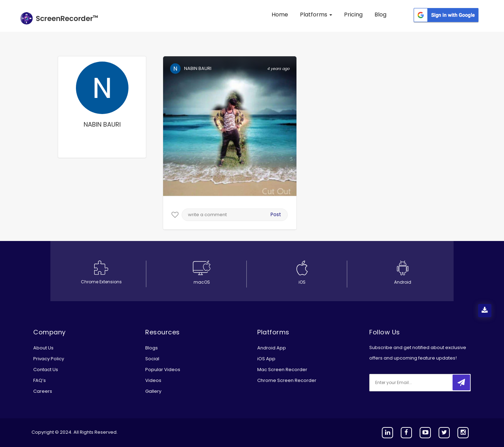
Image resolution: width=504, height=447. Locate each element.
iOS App (266, 359)
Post (276, 214)
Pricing (353, 15)
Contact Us (46, 370)
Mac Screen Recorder (282, 370)
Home (280, 15)
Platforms (316, 15)
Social (152, 359)
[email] (416, 383)
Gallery (153, 391)
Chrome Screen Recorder (287, 380)
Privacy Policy (49, 359)
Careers (43, 391)
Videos (153, 380)
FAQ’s (40, 380)
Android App (272, 348)
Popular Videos (163, 370)
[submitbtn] (461, 382)
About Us (43, 348)
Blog (380, 15)
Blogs (152, 348)
